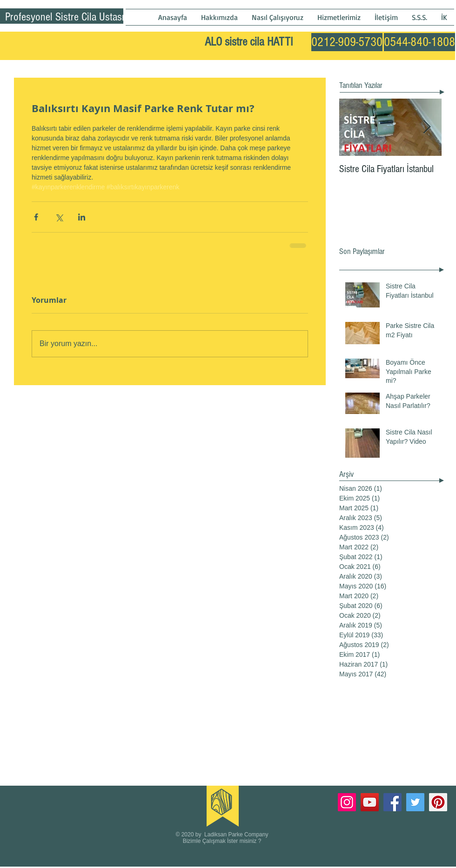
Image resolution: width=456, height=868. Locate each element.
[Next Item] (427, 127)
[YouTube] (370, 802)
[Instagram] (347, 802)
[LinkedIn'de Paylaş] (82, 217)
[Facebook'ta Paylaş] (36, 217)
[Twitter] (415, 802)
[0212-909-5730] (347, 42)
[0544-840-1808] (419, 42)
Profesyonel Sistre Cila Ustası (65, 17)
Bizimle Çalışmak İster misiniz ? (222, 841)
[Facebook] (392, 802)
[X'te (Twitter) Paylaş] (59, 217)
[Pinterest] (438, 802)
